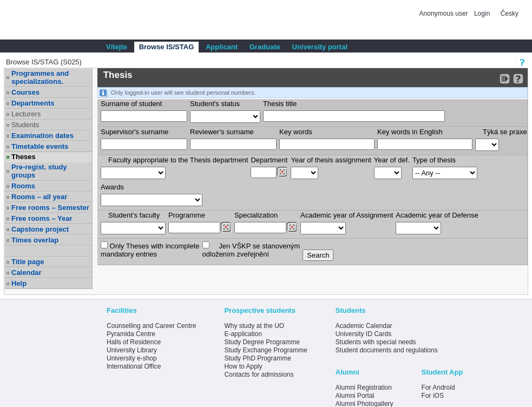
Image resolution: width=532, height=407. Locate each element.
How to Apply (243, 366)
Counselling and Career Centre (151, 326)
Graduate (265, 47)
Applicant (222, 47)
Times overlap (35, 240)
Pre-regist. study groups (39, 171)
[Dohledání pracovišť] (282, 172)
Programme (187, 215)
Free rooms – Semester (50, 208)
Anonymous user (445, 14)
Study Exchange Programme (265, 350)
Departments (33, 103)
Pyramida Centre (131, 334)
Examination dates (42, 136)
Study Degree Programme (262, 342)
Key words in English (410, 132)
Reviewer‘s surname (222, 132)
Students (25, 125)
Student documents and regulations (387, 350)
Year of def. (392, 160)
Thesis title (280, 104)
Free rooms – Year (42, 218)
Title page (28, 262)
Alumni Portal (355, 396)
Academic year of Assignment (347, 215)
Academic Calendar (364, 326)
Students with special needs (376, 342)
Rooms (23, 186)
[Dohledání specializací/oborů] (292, 227)
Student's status (215, 104)
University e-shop (132, 358)
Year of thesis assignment (331, 160)
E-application (243, 334)
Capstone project (40, 229)
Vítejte (117, 47)
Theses (24, 157)
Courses (25, 92)
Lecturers (26, 114)
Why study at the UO (254, 326)
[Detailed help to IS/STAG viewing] (518, 79)
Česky (510, 14)
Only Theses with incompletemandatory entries (150, 250)
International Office (134, 366)
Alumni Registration (364, 388)
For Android (438, 388)
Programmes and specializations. (40, 77)
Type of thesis (434, 160)
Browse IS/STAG (167, 47)
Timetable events (40, 146)
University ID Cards (363, 334)
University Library (132, 350)
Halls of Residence (134, 342)
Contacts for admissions (259, 375)
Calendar (27, 273)
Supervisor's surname (134, 132)
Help (19, 283)
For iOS (433, 396)
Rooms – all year (39, 197)
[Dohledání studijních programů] (226, 227)
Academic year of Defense (437, 215)
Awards (112, 187)
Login (482, 14)
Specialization (256, 215)
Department (269, 160)
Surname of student (131, 104)
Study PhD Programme (257, 358)
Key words (296, 132)
